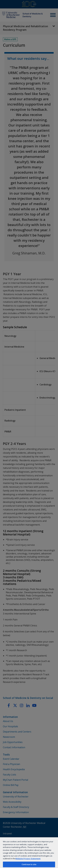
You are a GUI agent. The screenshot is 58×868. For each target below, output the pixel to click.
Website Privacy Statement (28, 859)
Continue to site (29, 864)
